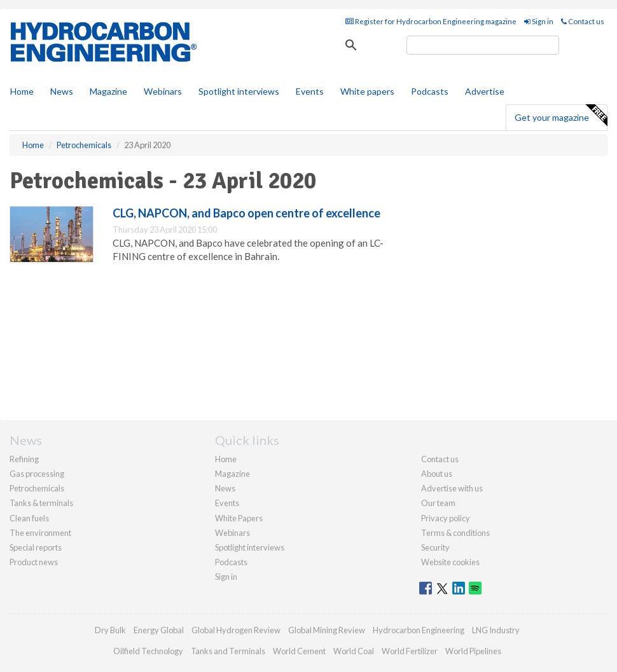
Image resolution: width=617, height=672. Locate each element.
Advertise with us (452, 488)
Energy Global (159, 630)
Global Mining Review (327, 630)
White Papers (239, 518)
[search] (483, 45)
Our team (438, 503)
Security (435, 547)
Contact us (583, 21)
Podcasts (430, 91)
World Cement (299, 651)
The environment (40, 533)
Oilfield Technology (148, 651)
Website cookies (450, 562)
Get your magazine (561, 116)
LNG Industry (496, 630)
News (225, 488)
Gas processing (37, 474)
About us (437, 474)
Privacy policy (446, 518)
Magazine (108, 91)
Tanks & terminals (41, 503)
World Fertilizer (410, 651)
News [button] (62, 91)
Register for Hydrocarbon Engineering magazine (431, 21)
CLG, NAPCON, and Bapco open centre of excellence (246, 213)
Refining (24, 459)
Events (310, 91)
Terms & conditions (455, 533)
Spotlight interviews (239, 91)
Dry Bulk (110, 630)
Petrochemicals (37, 488)
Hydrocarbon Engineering (419, 630)
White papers (367, 91)
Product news (34, 562)
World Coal (354, 651)
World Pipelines (473, 651)
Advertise (485, 91)
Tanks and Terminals (228, 651)
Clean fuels (29, 518)
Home (22, 91)
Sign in (539, 21)
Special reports (36, 547)
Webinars (163, 91)
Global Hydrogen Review (236, 630)
